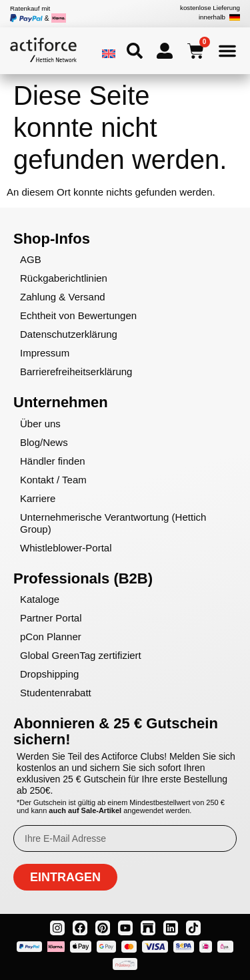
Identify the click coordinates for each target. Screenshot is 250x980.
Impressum (45, 353)
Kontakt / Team (53, 480)
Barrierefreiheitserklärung (76, 372)
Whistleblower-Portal (66, 548)
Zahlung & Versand (63, 297)
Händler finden (53, 461)
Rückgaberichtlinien (64, 278)
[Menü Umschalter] (227, 51)
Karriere (38, 498)
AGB (31, 259)
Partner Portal (51, 618)
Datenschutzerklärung (69, 334)
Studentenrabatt (56, 693)
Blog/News (44, 442)
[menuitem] (109, 53)
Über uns (40, 424)
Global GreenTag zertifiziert (81, 655)
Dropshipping (49, 674)
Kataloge (40, 599)
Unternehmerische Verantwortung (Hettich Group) (113, 523)
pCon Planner (51, 637)
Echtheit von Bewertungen (78, 315)
